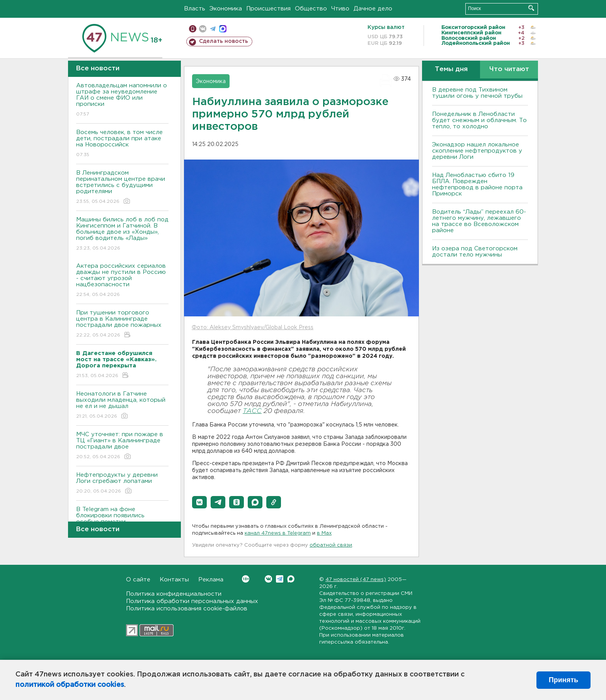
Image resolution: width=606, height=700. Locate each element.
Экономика (226, 9)
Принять (563, 680)
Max (291, 579)
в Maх (324, 533)
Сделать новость (224, 41)
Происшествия (268, 9)
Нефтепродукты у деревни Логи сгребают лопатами (122, 483)
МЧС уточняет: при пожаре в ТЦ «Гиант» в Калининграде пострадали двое (122, 446)
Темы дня (451, 69)
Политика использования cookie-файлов (187, 609)
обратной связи (331, 545)
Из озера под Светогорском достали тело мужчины (475, 252)
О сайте (138, 580)
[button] (199, 502)
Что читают (509, 69)
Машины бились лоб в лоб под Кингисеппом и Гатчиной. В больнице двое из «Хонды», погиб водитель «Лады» (122, 234)
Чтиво (340, 9)
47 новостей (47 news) (356, 580)
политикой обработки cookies (70, 685)
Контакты (174, 580)
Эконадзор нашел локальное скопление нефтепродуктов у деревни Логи (477, 151)
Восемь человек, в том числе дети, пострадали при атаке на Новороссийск (122, 144)
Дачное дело (373, 9)
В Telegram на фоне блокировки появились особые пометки (122, 521)
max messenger (223, 29)
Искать (531, 8)
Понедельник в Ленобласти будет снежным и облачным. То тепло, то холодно (479, 120)
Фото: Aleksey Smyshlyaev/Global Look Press (253, 328)
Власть (195, 9)
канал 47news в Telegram (278, 533)
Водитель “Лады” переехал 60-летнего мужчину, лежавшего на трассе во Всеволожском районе (479, 221)
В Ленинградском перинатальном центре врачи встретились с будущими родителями (122, 188)
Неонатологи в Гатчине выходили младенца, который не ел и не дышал (122, 405)
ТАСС (252, 411)
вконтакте (203, 29)
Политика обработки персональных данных (192, 601)
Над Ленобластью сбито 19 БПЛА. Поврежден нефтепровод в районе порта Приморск (477, 184)
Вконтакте (246, 579)
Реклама (211, 580)
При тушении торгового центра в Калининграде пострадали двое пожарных (122, 324)
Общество (311, 9)
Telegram (280, 579)
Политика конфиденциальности (174, 594)
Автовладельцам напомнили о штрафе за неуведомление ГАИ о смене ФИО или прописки (122, 100)
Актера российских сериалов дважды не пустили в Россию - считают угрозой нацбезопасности (122, 281)
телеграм (213, 29)
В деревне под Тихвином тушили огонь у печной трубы (477, 93)
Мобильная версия (193, 29)
